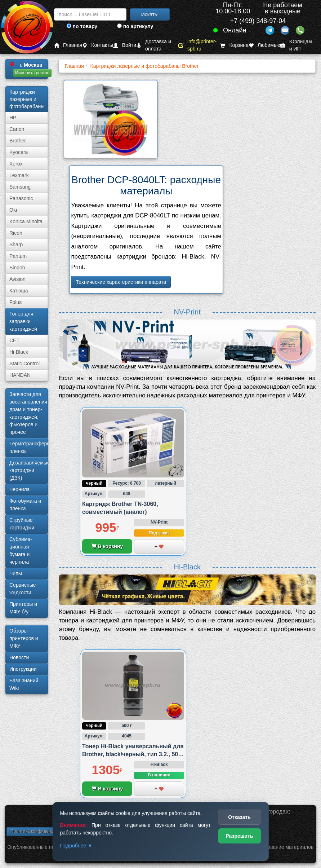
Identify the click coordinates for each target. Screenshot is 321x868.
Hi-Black (19, 352)
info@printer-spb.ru (197, 45)
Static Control (24, 363)
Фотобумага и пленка (25, 505)
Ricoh (16, 233)
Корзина (234, 45)
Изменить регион (32, 73)
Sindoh (17, 268)
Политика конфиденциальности (42, 831)
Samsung (20, 187)
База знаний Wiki (24, 684)
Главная (68, 45)
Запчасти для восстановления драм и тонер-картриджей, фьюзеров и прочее (28, 413)
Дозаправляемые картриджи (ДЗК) (29, 470)
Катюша (19, 291)
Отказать (239, 817)
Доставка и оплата (154, 45)
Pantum (18, 256)
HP (13, 118)
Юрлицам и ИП (296, 45)
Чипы (16, 573)
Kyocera (19, 152)
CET (14, 340)
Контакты (97, 45)
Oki (13, 210)
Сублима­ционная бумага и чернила (21, 550)
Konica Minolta (26, 221)
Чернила (19, 489)
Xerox (16, 164)
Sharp (16, 244)
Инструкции (23, 669)
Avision (17, 279)
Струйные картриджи (22, 524)
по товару (82, 26)
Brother (18, 141)
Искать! (150, 14)
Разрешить (239, 836)
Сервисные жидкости (23, 589)
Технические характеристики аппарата (121, 282)
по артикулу (135, 26)
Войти (125, 45)
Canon (17, 129)
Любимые (264, 45)
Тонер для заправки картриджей (23, 321)
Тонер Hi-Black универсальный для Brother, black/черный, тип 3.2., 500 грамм (133, 754)
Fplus (15, 302)
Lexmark (19, 175)
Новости (19, 657)
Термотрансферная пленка (29, 447)
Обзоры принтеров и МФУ (24, 638)
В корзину (107, 546)
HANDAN (20, 375)
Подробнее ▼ (76, 846)
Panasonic (21, 198)
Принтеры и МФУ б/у (23, 608)
